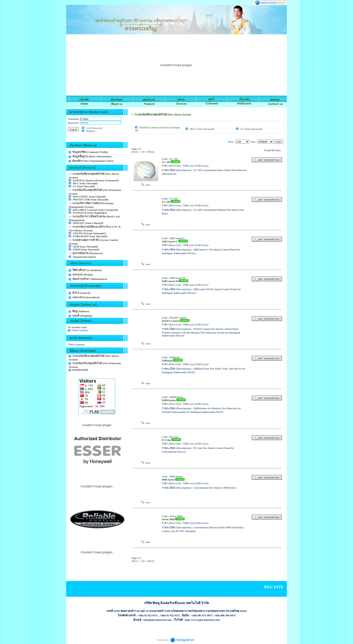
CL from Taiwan (249, 129)
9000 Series (168, 480)
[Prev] (135, 152)
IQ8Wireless (169, 400)
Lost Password (94, 128)
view (146, 185)
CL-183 (166, 162)
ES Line (166, 440)
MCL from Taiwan (200, 129)
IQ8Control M (170, 281)
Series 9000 (168, 519)
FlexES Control (171, 321)
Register (91, 131)
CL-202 (166, 202)
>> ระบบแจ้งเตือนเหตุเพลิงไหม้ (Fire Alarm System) (161, 114)
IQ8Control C (170, 241)
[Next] (151, 152)
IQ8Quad (167, 360)
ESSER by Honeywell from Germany (160, 127)
